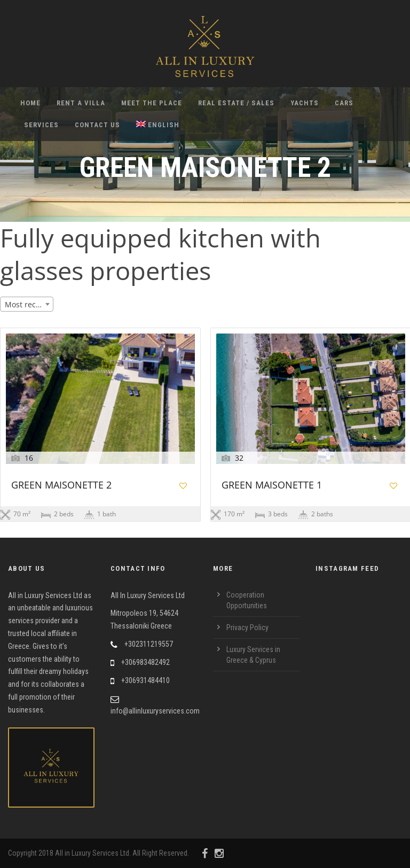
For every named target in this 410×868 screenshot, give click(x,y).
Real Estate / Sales (236, 103)
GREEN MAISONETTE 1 (272, 486)
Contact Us (97, 125)
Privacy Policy (247, 627)
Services (41, 125)
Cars (344, 103)
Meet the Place (152, 103)
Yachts (305, 103)
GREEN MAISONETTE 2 (61, 486)
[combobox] (27, 304)
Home (30, 103)
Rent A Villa (81, 103)
